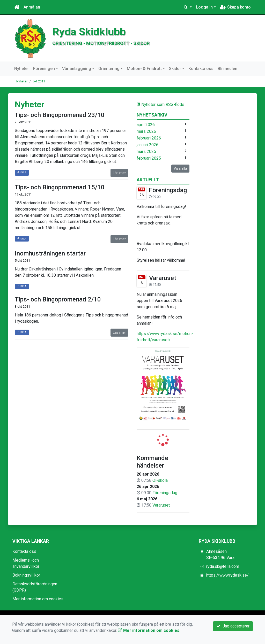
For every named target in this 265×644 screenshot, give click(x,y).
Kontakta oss (201, 69)
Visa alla (180, 168)
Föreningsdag (168, 190)
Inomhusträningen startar (50, 253)
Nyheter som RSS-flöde (160, 104)
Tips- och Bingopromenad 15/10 (60, 187)
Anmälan (32, 7)
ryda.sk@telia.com (223, 566)
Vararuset (163, 278)
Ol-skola (160, 480)
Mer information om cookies (38, 599)
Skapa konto (235, 7)
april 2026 (146, 125)
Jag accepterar (233, 626)
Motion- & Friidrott (144, 69)
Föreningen (44, 69)
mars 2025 (146, 152)
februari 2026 (149, 138)
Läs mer (119, 173)
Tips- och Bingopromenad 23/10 (60, 115)
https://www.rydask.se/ (227, 575)
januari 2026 (148, 145)
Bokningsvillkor (26, 575)
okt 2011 (39, 81)
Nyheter (22, 69)
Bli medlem (228, 69)
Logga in (204, 7)
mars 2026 (146, 131)
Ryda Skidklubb (89, 32)
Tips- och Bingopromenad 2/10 (58, 299)
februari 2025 (149, 158)
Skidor (175, 69)
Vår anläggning (77, 69)
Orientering (109, 69)
